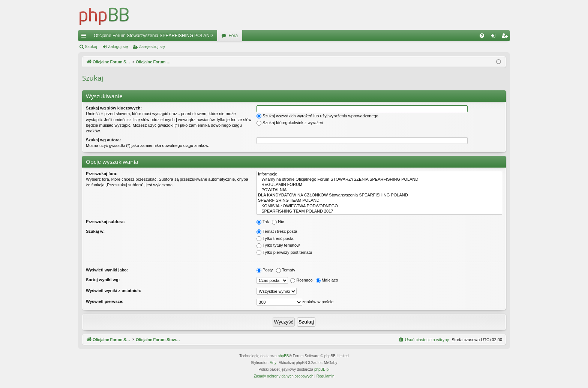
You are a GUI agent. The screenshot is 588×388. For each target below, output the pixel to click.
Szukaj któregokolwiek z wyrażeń (290, 123)
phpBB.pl (322, 369)
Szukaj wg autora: (103, 140)
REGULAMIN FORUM (379, 185)
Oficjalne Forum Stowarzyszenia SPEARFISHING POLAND (153, 36)
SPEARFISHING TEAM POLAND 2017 (379, 211)
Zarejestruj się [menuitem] (506, 37)
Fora (233, 36)
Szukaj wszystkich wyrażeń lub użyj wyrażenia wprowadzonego (317, 116)
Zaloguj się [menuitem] (495, 37)
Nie (278, 222)
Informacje (379, 174)
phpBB (283, 356)
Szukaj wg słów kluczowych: (114, 108)
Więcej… (85, 37)
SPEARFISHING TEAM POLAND (379, 201)
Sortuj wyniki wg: (103, 280)
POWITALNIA (379, 190)
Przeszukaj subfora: (105, 222)
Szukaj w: (95, 231)
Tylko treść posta (275, 238)
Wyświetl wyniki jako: (107, 270)
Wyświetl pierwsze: (105, 301)
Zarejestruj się (152, 46)
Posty (265, 270)
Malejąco (327, 280)
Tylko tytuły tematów (278, 245)
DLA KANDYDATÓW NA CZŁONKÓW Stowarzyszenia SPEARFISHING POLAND (379, 195)
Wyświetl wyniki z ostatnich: (114, 291)
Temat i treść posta (277, 231)
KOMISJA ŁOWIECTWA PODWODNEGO (379, 206)
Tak (263, 222)
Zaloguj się (118, 46)
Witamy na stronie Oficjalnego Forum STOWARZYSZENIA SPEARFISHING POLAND (379, 180)
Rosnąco (301, 280)
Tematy (286, 270)
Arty (273, 363)
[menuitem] (482, 36)
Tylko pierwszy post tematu (284, 252)
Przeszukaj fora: (102, 174)
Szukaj (91, 46)
